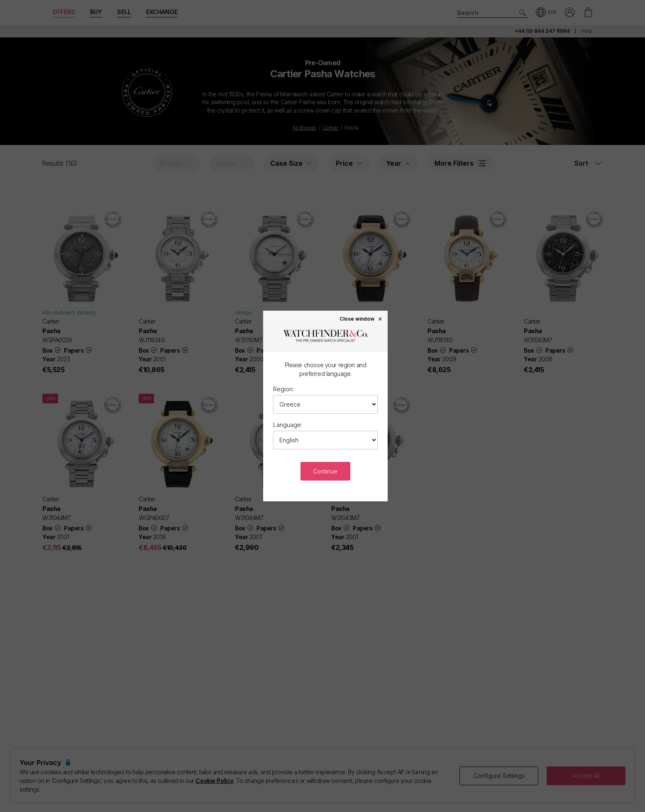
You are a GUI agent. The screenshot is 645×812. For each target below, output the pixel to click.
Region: (283, 389)
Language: (288, 425)
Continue (325, 471)
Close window (361, 319)
